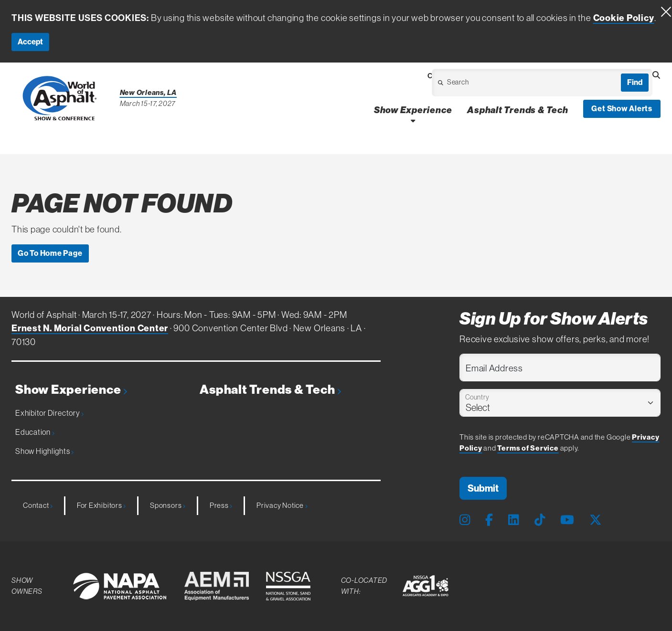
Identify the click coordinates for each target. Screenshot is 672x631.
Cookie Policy (624, 18)
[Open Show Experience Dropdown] (413, 121)
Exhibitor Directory (49, 413)
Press (221, 505)
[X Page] (596, 520)
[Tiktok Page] (540, 520)
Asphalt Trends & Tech (270, 390)
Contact (38, 505)
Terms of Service (528, 448)
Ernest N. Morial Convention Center (90, 328)
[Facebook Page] (489, 520)
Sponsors (168, 505)
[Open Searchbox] (656, 75)
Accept (30, 42)
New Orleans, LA (149, 93)
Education (35, 432)
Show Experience (71, 390)
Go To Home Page (50, 253)
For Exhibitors (101, 505)
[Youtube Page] (567, 520)
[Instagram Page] (465, 520)
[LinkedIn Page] (513, 520)
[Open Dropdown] (487, 85)
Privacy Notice (282, 505)
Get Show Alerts (622, 109)
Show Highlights (44, 451)
